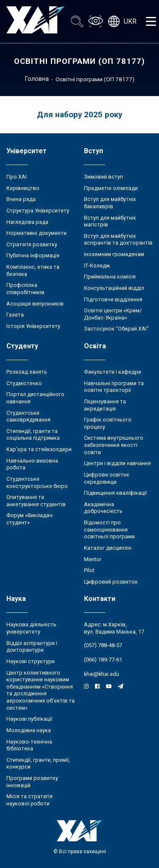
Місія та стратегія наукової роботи (29, 800)
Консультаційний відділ (114, 288)
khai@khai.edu (102, 674)
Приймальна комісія (110, 277)
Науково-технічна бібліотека (29, 745)
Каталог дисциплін (108, 548)
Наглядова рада (27, 222)
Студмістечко (24, 383)
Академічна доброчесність (103, 508)
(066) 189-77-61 (103, 660)
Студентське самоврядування (28, 416)
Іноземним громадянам (114, 254)
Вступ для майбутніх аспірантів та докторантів (118, 240)
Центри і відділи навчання (117, 463)
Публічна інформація (33, 255)
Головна (37, 79)
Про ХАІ (17, 177)
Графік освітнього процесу (108, 423)
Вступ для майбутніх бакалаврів (110, 203)
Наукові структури (31, 661)
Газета (15, 315)
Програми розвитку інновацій (32, 782)
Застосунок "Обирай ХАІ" (116, 329)
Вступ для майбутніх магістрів (110, 221)
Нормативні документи (36, 233)
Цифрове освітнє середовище (107, 478)
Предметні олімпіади (111, 188)
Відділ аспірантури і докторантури (32, 647)
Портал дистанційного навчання (35, 398)
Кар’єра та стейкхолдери (39, 449)
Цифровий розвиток (111, 582)
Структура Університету (38, 211)
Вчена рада (21, 199)
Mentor (93, 559)
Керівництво (23, 188)
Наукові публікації (29, 719)
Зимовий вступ (103, 177)
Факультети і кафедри (113, 372)
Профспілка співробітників (25, 289)
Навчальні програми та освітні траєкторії (114, 387)
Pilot (89, 570)
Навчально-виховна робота (32, 464)
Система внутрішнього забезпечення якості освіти (114, 445)
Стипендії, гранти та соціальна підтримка (33, 435)
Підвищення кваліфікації (115, 493)
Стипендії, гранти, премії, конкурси (38, 763)
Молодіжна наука (29, 730)
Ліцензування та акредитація (105, 405)
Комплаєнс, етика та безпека (33, 270)
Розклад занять (27, 372)
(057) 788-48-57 (103, 645)
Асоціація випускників (35, 304)
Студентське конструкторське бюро (37, 482)
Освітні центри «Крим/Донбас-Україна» (113, 314)
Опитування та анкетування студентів (36, 501)
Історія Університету (33, 326)
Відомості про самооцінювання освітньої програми (109, 529)
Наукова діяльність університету (31, 628)
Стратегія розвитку (32, 244)
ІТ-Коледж (97, 266)
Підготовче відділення (113, 299)
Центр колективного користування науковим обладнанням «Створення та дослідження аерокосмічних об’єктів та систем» (40, 690)
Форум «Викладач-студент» (30, 519)
